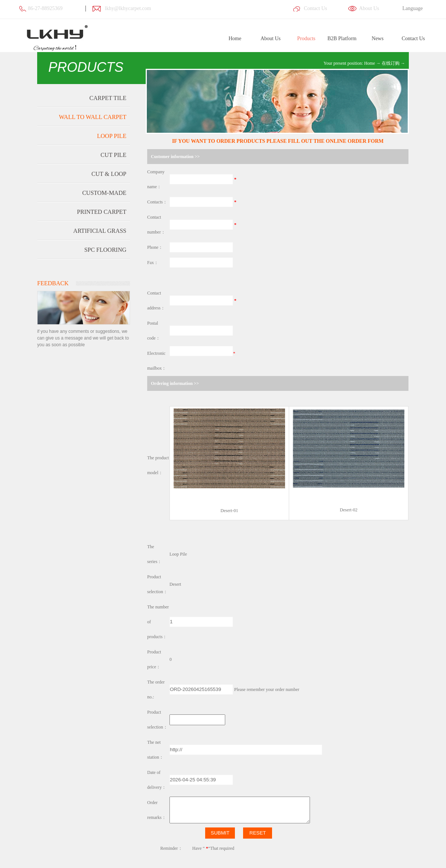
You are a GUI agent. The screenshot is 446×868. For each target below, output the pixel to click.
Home (235, 38)
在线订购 (391, 63)
